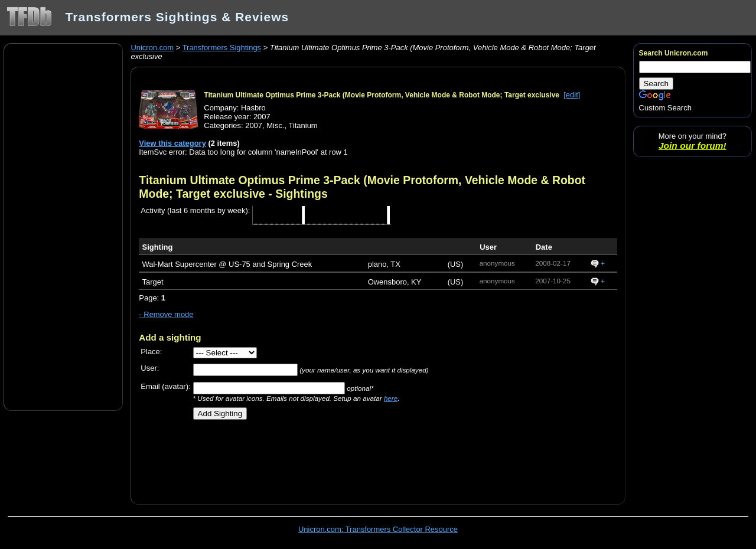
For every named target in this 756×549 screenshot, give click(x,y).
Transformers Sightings (222, 48)
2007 (254, 125)
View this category (172, 143)
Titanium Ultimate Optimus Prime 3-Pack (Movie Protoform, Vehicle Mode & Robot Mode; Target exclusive (382, 95)
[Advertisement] (63, 226)
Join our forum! (693, 146)
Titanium (303, 125)
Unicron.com (152, 48)
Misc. (275, 125)
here (391, 398)
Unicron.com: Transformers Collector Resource (378, 529)
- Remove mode (166, 314)
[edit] (572, 95)
